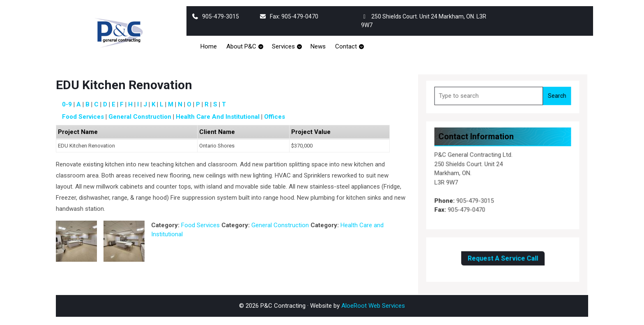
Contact (346, 46)
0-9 (67, 104)
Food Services (83, 117)
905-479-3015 (215, 16)
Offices (275, 117)
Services (283, 46)
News (318, 46)
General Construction (140, 117)
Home (209, 46)
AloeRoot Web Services (373, 306)
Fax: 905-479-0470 (289, 16)
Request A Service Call (503, 256)
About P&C (241, 46)
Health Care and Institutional (218, 117)
